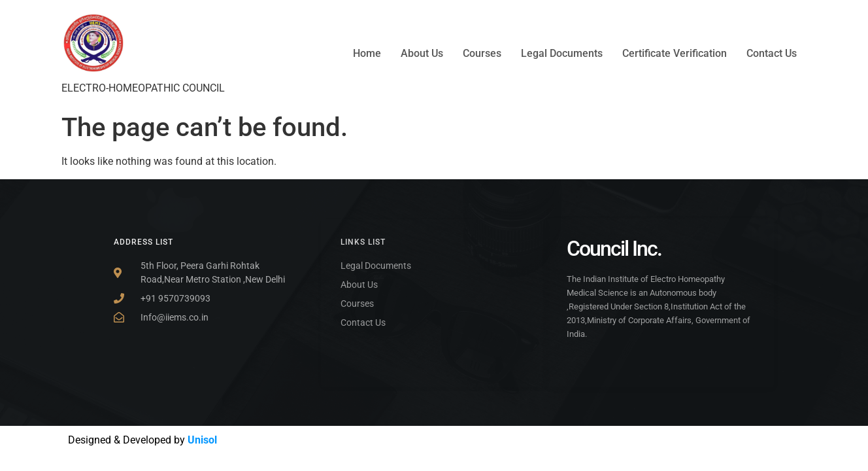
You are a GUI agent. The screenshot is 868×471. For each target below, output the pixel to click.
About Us (422, 53)
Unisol (202, 440)
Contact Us (772, 53)
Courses (482, 53)
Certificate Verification (675, 53)
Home (367, 53)
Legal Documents (562, 53)
